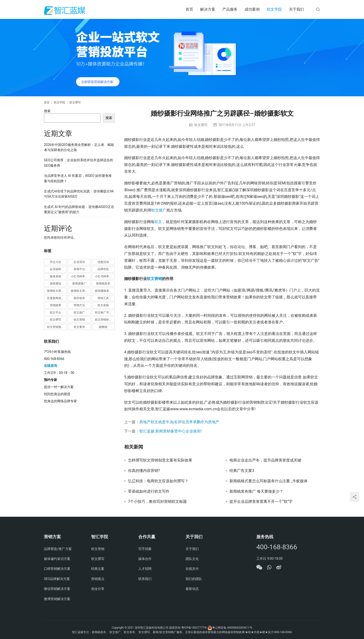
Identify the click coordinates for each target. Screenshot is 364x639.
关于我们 (296, 9)
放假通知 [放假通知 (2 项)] (55, 284)
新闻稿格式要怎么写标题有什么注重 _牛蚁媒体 (269, 481)
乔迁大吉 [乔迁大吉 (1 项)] (55, 262)
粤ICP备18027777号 (194, 628)
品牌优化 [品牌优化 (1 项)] (103, 269)
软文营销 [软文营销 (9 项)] (79, 320)
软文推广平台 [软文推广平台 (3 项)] (103, 313)
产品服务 (230, 9)
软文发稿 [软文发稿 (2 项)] (103, 305)
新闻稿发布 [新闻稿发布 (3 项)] (103, 284)
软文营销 (154, 279)
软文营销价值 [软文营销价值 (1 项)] (103, 320)
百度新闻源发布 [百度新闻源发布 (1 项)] (57, 298)
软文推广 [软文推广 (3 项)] (79, 313)
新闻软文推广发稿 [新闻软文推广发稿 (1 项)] (57, 291)
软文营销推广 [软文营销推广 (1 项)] (55, 327)
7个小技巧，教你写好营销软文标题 (157, 502)
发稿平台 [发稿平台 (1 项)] (79, 269)
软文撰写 (201, 125)
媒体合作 (145, 559)
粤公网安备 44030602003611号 (232, 628)
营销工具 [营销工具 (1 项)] (103, 298)
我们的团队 (194, 579)
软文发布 (129, 632)
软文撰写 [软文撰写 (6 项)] (55, 320)
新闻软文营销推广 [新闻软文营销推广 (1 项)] (81, 291)
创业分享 (98, 589)
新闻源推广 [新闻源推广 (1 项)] (79, 284)
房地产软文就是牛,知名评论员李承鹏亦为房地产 (179, 422)
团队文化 (192, 559)
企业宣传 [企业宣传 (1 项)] (79, 262)
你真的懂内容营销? (144, 471)
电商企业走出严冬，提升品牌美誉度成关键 (265, 460)
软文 (158, 222)
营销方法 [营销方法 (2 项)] (79, 305)
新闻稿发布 (99, 632)
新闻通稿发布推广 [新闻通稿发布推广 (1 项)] (105, 291)
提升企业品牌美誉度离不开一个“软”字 (261, 502)
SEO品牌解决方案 (57, 579)
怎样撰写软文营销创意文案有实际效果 (160, 460)
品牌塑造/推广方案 (58, 549)
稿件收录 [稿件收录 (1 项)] (79, 298)
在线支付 (192, 569)
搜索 (47, 111)
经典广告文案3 (242, 471)
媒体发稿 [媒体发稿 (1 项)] (55, 276)
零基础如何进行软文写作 (149, 491)
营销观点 (98, 579)
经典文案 (98, 569)
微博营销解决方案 (57, 599)
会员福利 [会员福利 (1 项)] (55, 269)
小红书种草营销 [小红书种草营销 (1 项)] (105, 276)
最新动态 (192, 589)
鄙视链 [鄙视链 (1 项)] (103, 327)
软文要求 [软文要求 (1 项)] (79, 327)
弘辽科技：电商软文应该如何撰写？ (158, 481)
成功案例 (252, 9)
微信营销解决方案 (57, 589)
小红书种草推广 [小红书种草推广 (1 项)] (81, 276)
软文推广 (159, 210)
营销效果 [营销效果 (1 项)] (55, 305)
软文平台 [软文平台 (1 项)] (55, 313)
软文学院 (274, 9)
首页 (189, 9)
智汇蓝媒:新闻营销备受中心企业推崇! (170, 431)
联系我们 (145, 579)
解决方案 (208, 9)
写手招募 (145, 549)
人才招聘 (145, 569)
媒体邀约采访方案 (57, 559)
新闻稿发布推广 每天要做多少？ (256, 491)
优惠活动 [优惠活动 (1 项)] (103, 262)
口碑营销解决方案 (57, 569)
